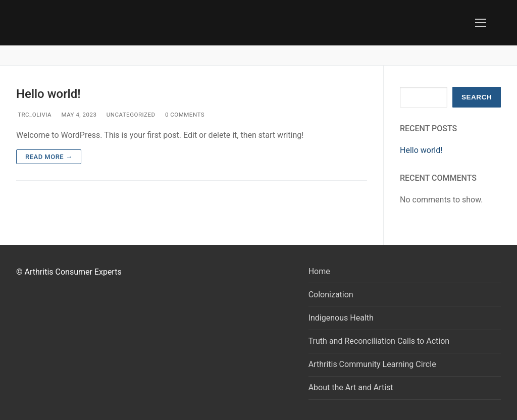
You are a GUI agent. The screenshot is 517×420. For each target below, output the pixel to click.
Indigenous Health (341, 318)
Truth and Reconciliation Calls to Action (379, 341)
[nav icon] (481, 23)
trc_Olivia (34, 115)
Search (477, 97)
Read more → (49, 157)
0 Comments (184, 115)
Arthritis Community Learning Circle (372, 364)
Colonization (331, 295)
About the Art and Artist (351, 387)
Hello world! (48, 94)
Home (319, 271)
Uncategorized (130, 115)
